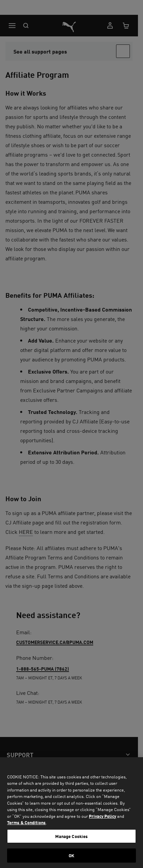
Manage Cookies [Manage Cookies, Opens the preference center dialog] (72, 836)
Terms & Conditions (26, 822)
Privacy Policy (102, 816)
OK (71, 855)
